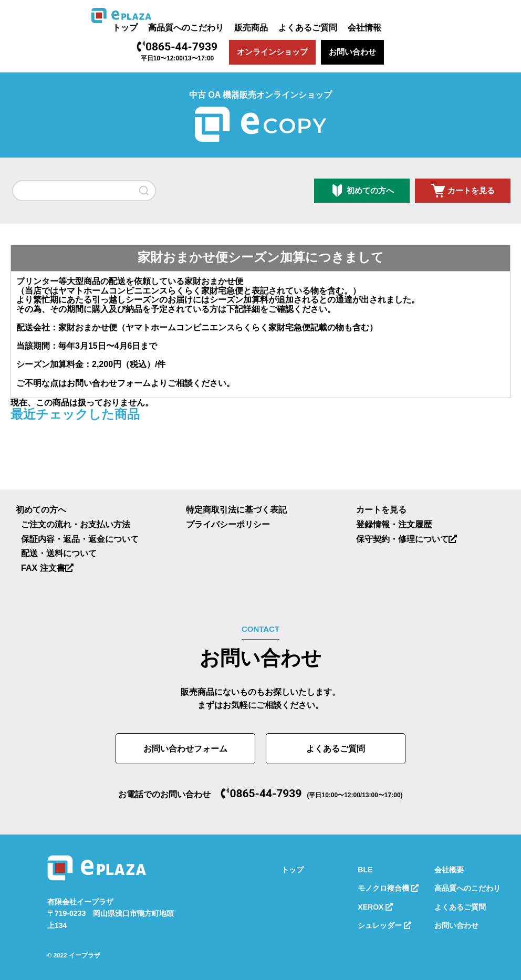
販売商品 (251, 28)
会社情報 (364, 28)
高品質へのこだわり (186, 28)
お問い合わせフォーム (109, 383)
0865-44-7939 (177, 47)
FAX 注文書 (47, 568)
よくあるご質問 (308, 28)
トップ (125, 28)
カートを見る (471, 190)
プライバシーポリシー (228, 524)
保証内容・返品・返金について (80, 539)
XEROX (375, 907)
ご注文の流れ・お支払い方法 (76, 524)
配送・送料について (59, 553)
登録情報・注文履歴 (394, 524)
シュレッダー (384, 925)
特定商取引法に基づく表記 (236, 510)
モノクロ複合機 (388, 888)
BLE (365, 870)
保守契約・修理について (407, 539)
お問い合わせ (352, 52)
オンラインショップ (272, 52)
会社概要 (449, 870)
